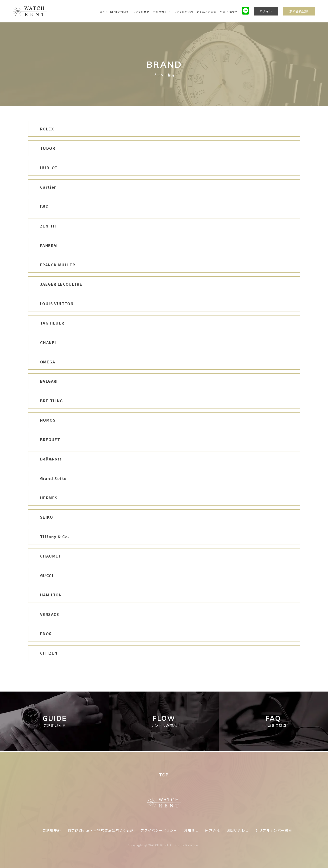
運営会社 (213, 830)
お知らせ (191, 830)
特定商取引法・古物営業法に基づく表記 (101, 830)
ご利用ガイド (161, 12)
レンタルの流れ (183, 12)
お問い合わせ (228, 12)
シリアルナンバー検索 (274, 830)
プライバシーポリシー (159, 830)
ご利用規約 (52, 830)
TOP (164, 775)
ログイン (266, 11)
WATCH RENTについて (114, 12)
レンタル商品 (141, 12)
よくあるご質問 (206, 12)
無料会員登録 (299, 11)
